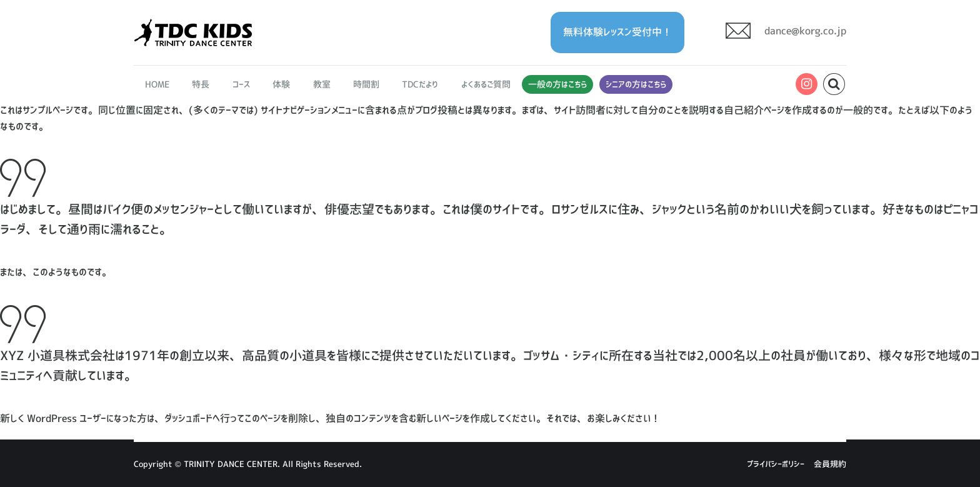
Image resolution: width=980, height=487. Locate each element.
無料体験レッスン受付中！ (617, 32)
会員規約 (830, 464)
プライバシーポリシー (776, 464)
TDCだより (420, 84)
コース (241, 84)
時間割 (366, 84)
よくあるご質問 (486, 84)
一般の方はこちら (557, 84)
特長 (201, 84)
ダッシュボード (188, 418)
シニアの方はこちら (636, 84)
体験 (281, 84)
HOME (157, 84)
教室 (322, 84)
